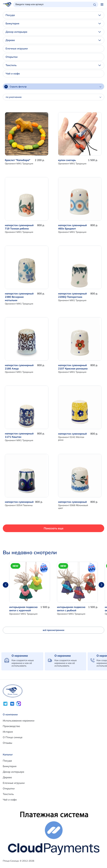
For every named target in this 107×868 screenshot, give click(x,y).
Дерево (53, 40)
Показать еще (54, 528)
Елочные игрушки (17, 48)
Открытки (12, 57)
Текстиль (53, 65)
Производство (11, 726)
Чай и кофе (13, 74)
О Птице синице (13, 737)
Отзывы (7, 743)
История (8, 732)
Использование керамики (19, 721)
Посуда (53, 15)
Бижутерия (53, 23)
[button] (101, 585)
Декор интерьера (53, 32)
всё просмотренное (54, 630)
